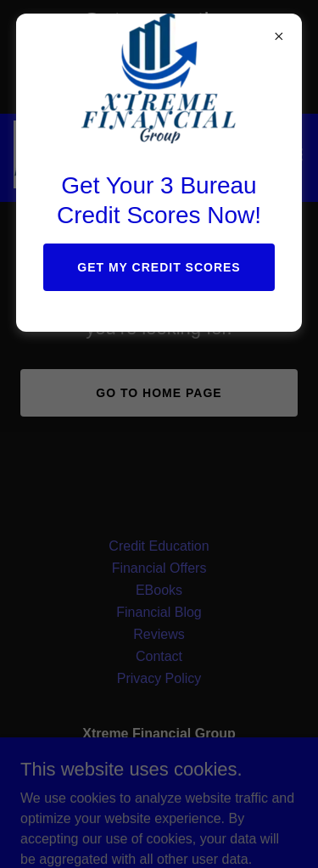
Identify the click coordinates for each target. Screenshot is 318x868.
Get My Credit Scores (159, 267)
